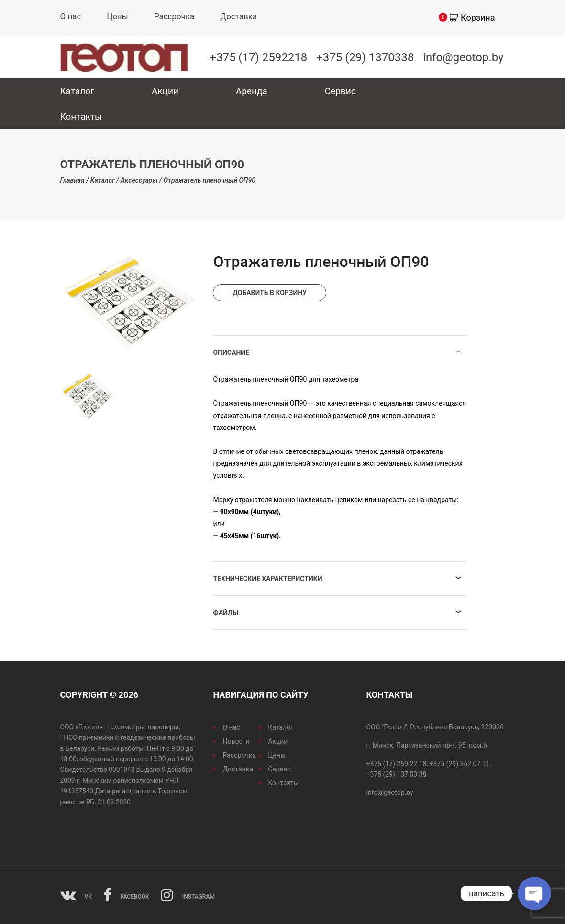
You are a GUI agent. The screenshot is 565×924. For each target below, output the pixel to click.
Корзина (478, 17)
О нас (71, 16)
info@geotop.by (463, 57)
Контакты (81, 116)
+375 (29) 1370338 (365, 57)
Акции (165, 91)
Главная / (75, 180)
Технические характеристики (267, 579)
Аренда (252, 91)
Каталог (78, 91)
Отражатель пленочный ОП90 (210, 180)
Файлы (226, 613)
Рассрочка (174, 16)
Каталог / (105, 180)
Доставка (238, 16)
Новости (236, 741)
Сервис (340, 91)
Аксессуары (139, 180)
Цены (117, 16)
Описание (231, 352)
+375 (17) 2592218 (258, 57)
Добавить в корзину (270, 293)
